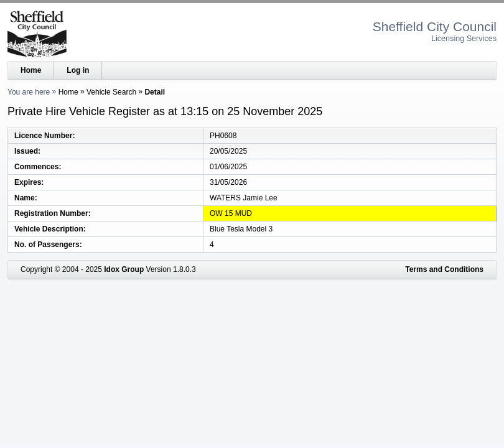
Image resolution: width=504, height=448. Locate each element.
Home (31, 70)
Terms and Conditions (444, 269)
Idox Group (124, 269)
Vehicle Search (111, 92)
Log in (78, 70)
